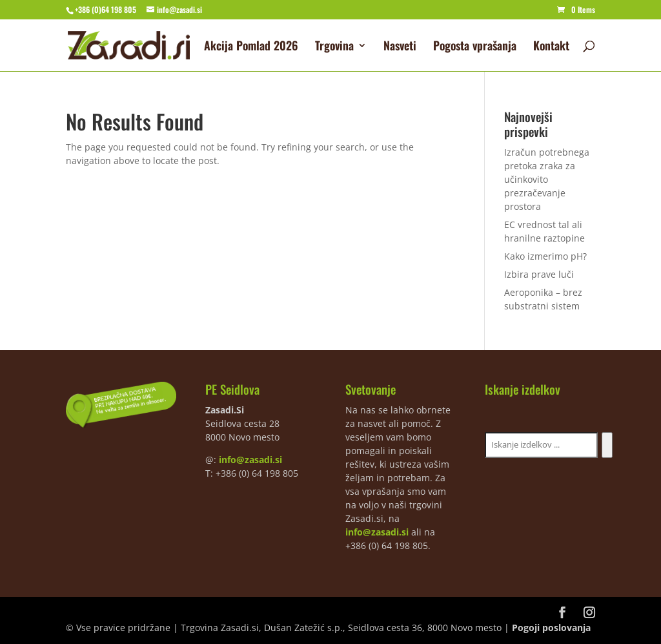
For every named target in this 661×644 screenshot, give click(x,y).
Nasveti (400, 47)
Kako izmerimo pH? (545, 256)
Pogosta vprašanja (475, 47)
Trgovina (334, 47)
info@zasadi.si (250, 460)
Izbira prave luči (539, 274)
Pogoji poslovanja (551, 628)
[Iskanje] (607, 445)
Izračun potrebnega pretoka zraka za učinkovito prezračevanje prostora (547, 179)
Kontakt (551, 47)
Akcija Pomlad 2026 (251, 47)
